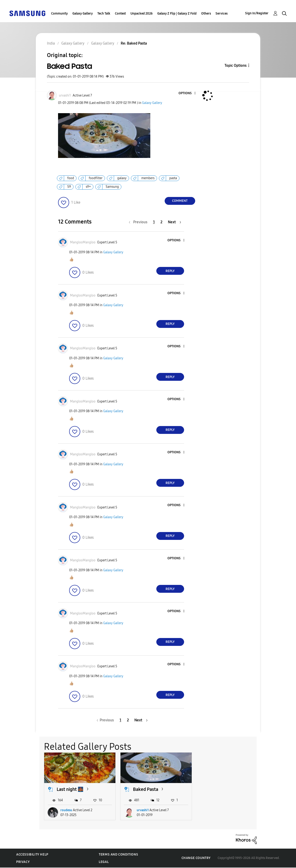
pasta (173, 178)
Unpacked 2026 (142, 14)
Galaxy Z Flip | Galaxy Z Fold (177, 14)
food (71, 178)
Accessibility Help (32, 854)
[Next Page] (174, 222)
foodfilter (96, 178)
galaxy (122, 178)
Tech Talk (104, 14)
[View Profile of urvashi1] (65, 95)
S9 (69, 187)
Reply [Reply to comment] (170, 271)
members (148, 178)
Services (222, 14)
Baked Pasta (146, 789)
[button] (187, 93)
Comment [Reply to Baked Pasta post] (180, 201)
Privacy (23, 862)
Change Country (196, 858)
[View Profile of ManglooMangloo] (83, 242)
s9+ (88, 187)
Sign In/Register (257, 13)
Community (59, 14)
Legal (104, 862)
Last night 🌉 (70, 789)
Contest (120, 14)
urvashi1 (143, 810)
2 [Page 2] (161, 222)
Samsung (112, 187)
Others (206, 14)
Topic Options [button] (236, 65)
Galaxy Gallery (83, 14)
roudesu (66, 810)
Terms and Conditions (118, 854)
